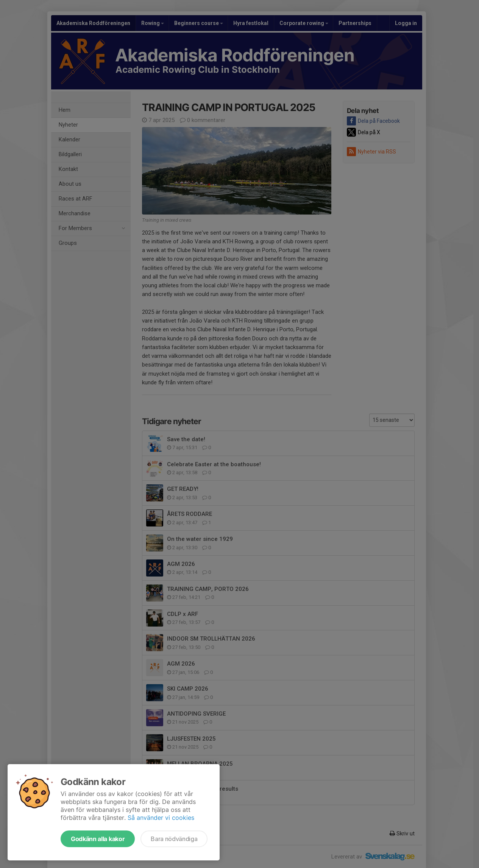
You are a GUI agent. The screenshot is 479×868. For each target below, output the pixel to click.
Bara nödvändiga (174, 839)
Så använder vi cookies (161, 818)
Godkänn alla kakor (98, 839)
